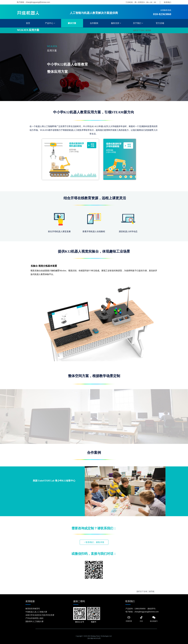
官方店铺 (160, 23)
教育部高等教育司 (33, 609)
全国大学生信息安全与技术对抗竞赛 (40, 615)
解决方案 (72, 23)
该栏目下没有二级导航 (142, 30)
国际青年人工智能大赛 (34, 621)
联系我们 (168, 2)
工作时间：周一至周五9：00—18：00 (141, 2)
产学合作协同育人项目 (34, 618)
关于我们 (138, 23)
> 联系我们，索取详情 (94, 542)
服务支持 (116, 23)
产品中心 (50, 23)
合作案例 (94, 23)
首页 (28, 23)
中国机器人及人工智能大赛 (36, 612)
